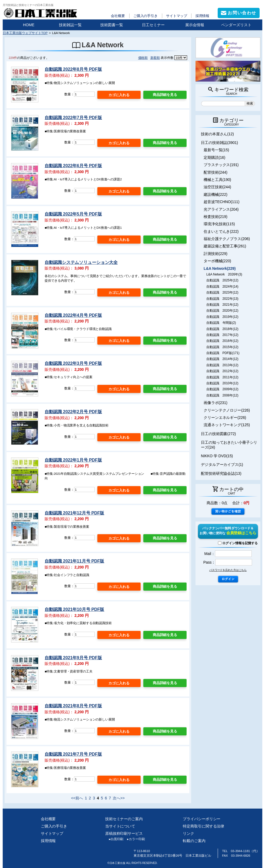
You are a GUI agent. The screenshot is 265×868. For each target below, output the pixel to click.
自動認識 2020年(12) (222, 311)
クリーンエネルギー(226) (225, 418)
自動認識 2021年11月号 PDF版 (74, 561)
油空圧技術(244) (217, 187)
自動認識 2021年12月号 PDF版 (74, 513)
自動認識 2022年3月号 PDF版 (73, 363)
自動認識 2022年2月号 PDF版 (73, 412)
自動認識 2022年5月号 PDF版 (73, 214)
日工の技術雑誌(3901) (219, 143)
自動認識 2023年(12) (222, 292)
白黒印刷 (114, 839)
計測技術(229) (216, 254)
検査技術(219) (216, 217)
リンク (188, 833)
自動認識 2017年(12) (222, 335)
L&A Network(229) (220, 268)
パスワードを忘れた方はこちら (228, 570)
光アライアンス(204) (221, 209)
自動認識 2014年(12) (222, 359)
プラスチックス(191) (221, 165)
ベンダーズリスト (236, 25)
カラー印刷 (134, 839)
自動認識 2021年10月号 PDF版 (74, 609)
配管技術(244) (216, 172)
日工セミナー (153, 25)
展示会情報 (195, 25)
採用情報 (203, 16)
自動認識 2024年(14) (222, 287)
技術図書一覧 (112, 25)
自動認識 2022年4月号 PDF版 (73, 315)
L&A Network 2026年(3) (224, 274)
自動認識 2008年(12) (222, 395)
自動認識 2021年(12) (222, 305)
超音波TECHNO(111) (221, 202)
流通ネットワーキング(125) (227, 425)
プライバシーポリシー (202, 819)
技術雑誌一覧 (70, 25)
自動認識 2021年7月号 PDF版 (73, 754)
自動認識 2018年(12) (222, 329)
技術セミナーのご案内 (124, 819)
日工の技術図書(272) (218, 434)
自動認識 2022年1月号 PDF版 (73, 460)
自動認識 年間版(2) (221, 323)
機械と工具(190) (217, 180)
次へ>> (119, 798)
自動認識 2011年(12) (222, 377)
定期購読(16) (214, 157)
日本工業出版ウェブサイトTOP (25, 33)
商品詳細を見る (165, 95)
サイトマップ (176, 16)
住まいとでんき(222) (221, 231)
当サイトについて (120, 826)
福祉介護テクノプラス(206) (227, 239)
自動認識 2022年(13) (222, 299)
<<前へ (77, 798)
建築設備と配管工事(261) (225, 246)
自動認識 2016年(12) (222, 341)
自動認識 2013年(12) (222, 365)
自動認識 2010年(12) (222, 383)
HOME (29, 25)
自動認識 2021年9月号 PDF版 (73, 658)
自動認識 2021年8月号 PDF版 (73, 706)
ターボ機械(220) (217, 261)
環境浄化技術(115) (219, 224)
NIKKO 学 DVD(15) (217, 456)
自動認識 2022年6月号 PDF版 (73, 166)
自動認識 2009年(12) (222, 389)
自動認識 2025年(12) (222, 280)
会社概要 (118, 16)
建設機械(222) (216, 194)
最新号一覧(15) (216, 150)
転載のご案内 (194, 841)
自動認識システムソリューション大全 (81, 262)
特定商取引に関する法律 (203, 826)
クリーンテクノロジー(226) (227, 410)
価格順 (143, 58)
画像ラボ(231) (216, 403)
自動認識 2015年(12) (222, 347)
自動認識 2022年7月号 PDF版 (73, 118)
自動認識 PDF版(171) (223, 353)
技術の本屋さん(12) (217, 134)
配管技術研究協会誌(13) (221, 473)
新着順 (155, 58)
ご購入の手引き (145, 16)
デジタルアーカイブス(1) (222, 465)
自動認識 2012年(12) (222, 371)
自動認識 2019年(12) (222, 317)
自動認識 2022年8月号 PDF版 (73, 69)
